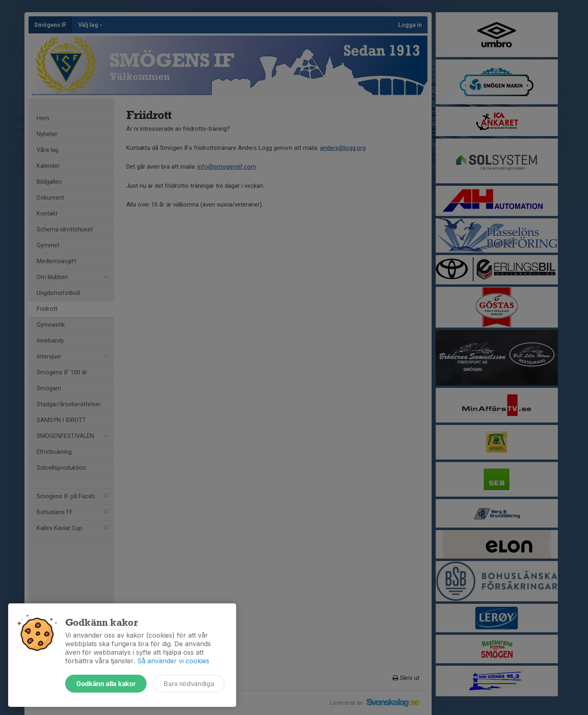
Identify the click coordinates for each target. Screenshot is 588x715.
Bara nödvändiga (189, 684)
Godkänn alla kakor (106, 684)
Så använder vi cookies (173, 661)
